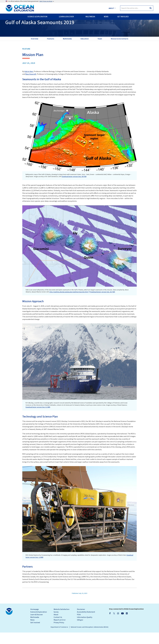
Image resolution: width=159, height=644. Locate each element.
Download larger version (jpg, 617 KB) (103, 303)
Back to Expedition (15, 25)
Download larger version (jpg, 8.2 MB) (38, 419)
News (32, 631)
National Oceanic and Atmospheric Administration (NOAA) (90, 639)
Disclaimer (81, 621)
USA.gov (80, 631)
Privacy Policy (59, 634)
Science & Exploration (39, 623)
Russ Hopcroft (31, 86)
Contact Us (58, 629)
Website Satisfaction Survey (62, 622)
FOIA (79, 626)
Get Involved (35, 634)
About (56, 626)
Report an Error (60, 631)
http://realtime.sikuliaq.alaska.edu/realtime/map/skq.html (69, 303)
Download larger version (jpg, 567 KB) (74, 188)
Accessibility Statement (86, 623)
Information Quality (85, 629)
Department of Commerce (59, 639)
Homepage (35, 621)
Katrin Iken (29, 83)
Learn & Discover (37, 626)
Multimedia (35, 629)
